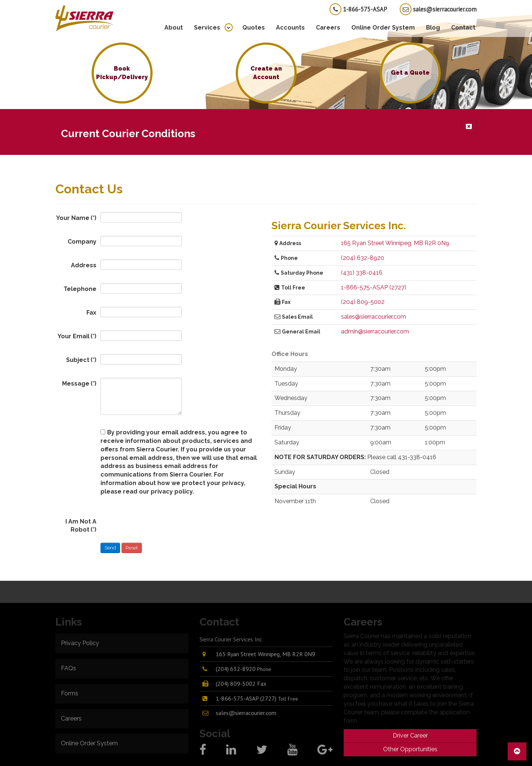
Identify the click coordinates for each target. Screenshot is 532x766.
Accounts (290, 28)
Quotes (254, 28)
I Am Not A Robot (81, 526)
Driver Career (410, 736)
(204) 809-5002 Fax (241, 684)
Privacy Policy (80, 643)
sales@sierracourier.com (438, 9)
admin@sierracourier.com (375, 331)
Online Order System (383, 28)
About (174, 28)
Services (207, 28)
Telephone (80, 289)
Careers (328, 28)
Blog (433, 28)
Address (84, 265)
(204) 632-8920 (363, 258)
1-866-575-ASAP (358, 9)
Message (79, 384)
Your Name (76, 218)
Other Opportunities (410, 749)
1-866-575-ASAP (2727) (374, 287)
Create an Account (266, 73)
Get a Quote (410, 73)
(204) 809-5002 (363, 302)
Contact (463, 28)
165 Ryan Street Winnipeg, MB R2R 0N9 (395, 243)
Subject (81, 360)
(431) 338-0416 (362, 273)
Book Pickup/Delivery (122, 73)
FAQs (69, 668)
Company (82, 242)
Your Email (77, 336)
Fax (91, 313)
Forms (70, 693)
